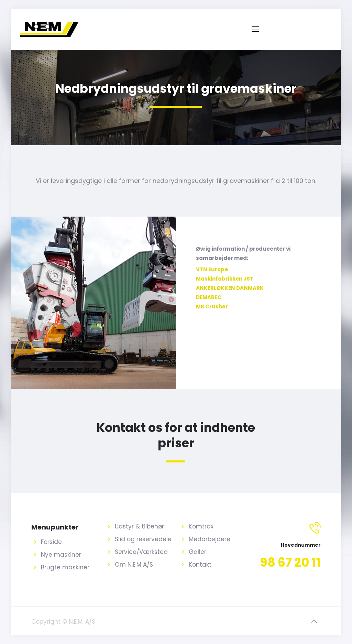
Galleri (198, 552)
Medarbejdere (210, 539)
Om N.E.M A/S (134, 565)
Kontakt (200, 565)
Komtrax (201, 526)
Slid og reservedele (143, 539)
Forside (51, 542)
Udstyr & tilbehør (139, 526)
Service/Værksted (141, 552)
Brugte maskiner (65, 567)
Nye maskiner (61, 555)
